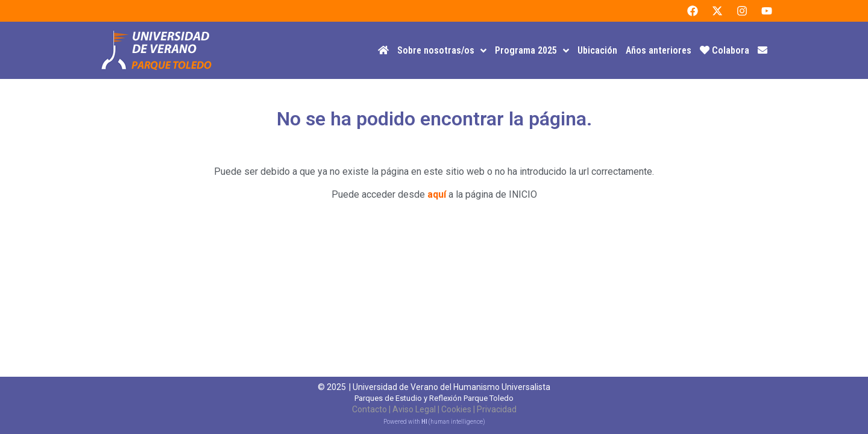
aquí (437, 194)
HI (424, 422)
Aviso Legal (414, 409)
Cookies (456, 409)
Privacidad (497, 409)
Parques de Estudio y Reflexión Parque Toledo (434, 398)
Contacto (370, 409)
